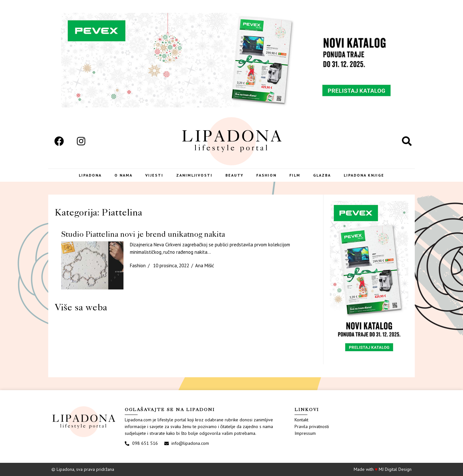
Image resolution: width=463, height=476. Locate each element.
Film (295, 175)
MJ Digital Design (395, 469)
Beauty (234, 175)
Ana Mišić (205, 265)
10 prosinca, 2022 (171, 265)
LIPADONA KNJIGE (364, 175)
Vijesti (154, 175)
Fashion (266, 175)
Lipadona (90, 175)
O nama (123, 175)
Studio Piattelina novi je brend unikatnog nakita (143, 234)
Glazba (322, 175)
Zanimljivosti (194, 175)
